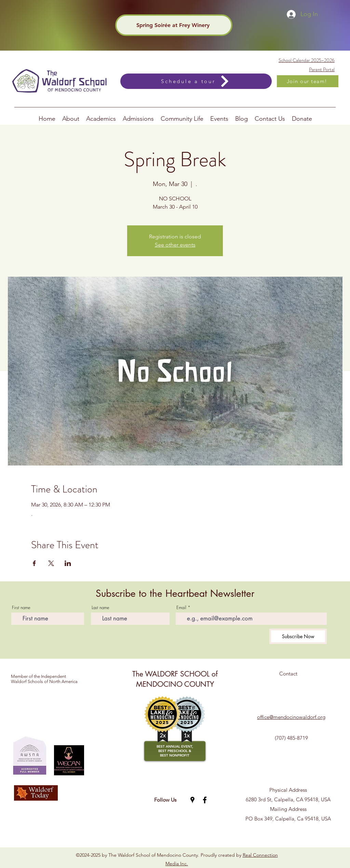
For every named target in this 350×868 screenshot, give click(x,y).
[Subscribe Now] (298, 636)
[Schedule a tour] (196, 81)
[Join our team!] (308, 81)
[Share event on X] (51, 563)
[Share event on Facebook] (34, 563)
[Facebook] (205, 800)
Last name (100, 608)
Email (181, 608)
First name (21, 608)
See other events (175, 245)
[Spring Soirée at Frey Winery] (174, 25)
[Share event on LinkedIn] (68, 563)
